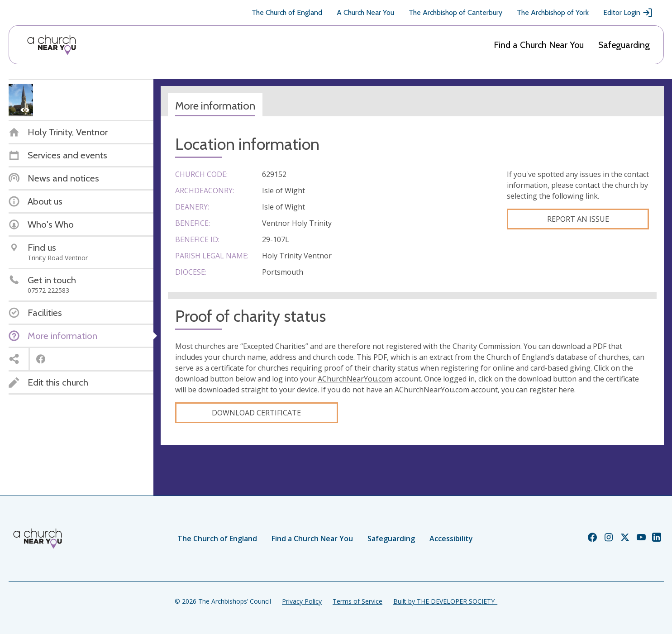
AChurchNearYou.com (355, 379)
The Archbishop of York (553, 12)
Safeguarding (624, 45)
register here (552, 390)
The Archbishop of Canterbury (455, 12)
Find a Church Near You (539, 45)
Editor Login (628, 13)
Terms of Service (357, 601)
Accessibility (451, 539)
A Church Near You (365, 12)
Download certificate (256, 413)
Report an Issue (578, 219)
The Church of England (287, 12)
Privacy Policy (302, 601)
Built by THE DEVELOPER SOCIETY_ (445, 601)
